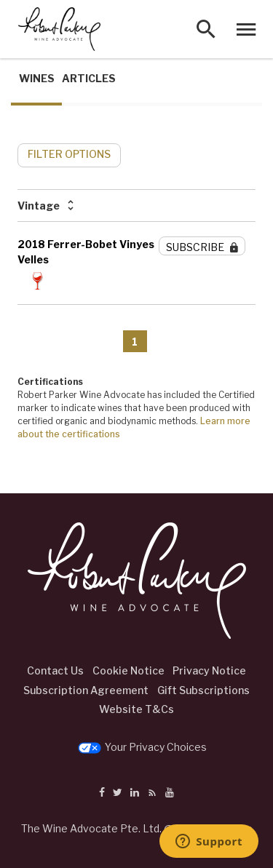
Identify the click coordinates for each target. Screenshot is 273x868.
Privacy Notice (209, 670)
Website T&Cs (136, 709)
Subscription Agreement (86, 690)
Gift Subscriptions (203, 690)
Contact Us (55, 670)
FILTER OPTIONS (69, 154)
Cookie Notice (128, 670)
